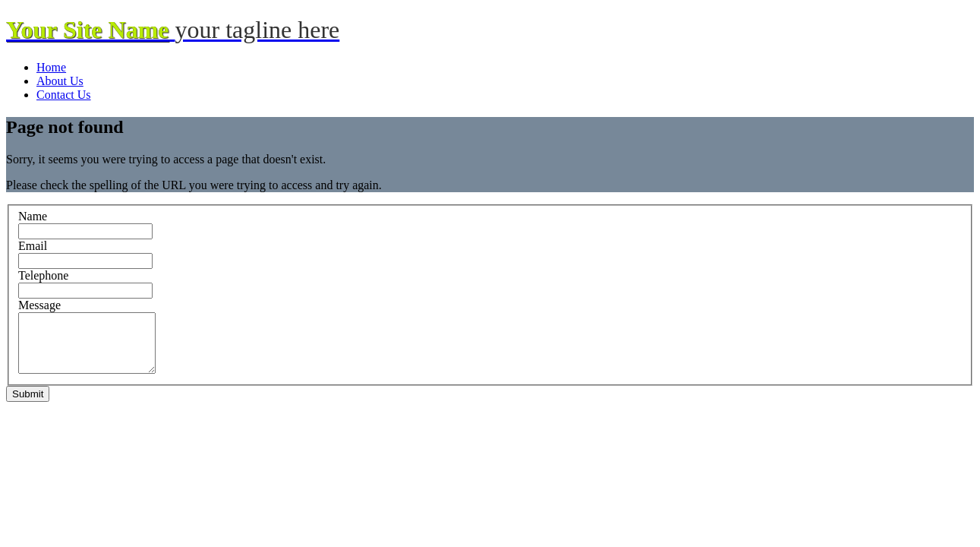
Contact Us (64, 95)
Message (39, 305)
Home (51, 67)
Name (33, 216)
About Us (60, 81)
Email (33, 246)
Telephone (43, 275)
